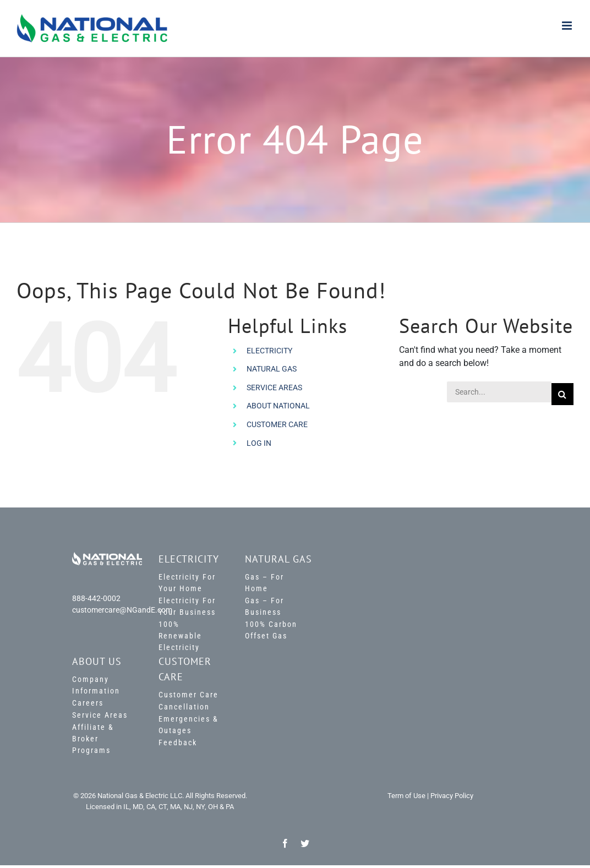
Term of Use (406, 796)
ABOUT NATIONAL (278, 406)
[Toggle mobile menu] (568, 26)
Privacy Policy (452, 796)
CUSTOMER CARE (277, 424)
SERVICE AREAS (274, 387)
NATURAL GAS (272, 369)
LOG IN (259, 443)
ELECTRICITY (269, 351)
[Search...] (499, 392)
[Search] (562, 394)
